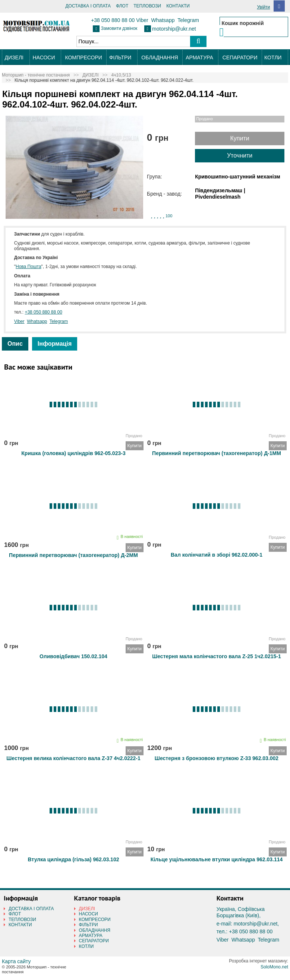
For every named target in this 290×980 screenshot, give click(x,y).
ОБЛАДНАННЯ (160, 57)
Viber (142, 20)
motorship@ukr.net (174, 29)
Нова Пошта (29, 267)
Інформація (55, 344)
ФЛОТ (122, 6)
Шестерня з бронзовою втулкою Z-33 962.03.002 (217, 758)
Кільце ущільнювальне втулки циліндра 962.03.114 (217, 859)
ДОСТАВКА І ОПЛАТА (88, 6)
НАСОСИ (44, 57)
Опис (15, 344)
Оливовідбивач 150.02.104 (73, 656)
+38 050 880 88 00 (113, 20)
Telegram (188, 20)
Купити (239, 138)
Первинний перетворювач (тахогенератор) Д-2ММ (73, 555)
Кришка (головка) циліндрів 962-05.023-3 (73, 453)
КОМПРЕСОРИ (83, 57)
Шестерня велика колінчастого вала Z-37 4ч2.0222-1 (73, 758)
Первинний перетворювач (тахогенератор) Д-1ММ (217, 453)
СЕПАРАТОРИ (240, 57)
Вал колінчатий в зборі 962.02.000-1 (217, 555)
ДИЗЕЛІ (14, 57)
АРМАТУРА (199, 57)
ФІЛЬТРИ (120, 57)
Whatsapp (163, 20)
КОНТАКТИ (178, 6)
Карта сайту (16, 961)
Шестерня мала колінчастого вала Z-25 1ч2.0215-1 (217, 656)
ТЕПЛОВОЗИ (147, 6)
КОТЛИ (273, 57)
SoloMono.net (274, 967)
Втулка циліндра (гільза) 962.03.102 (74, 859)
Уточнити (240, 155)
